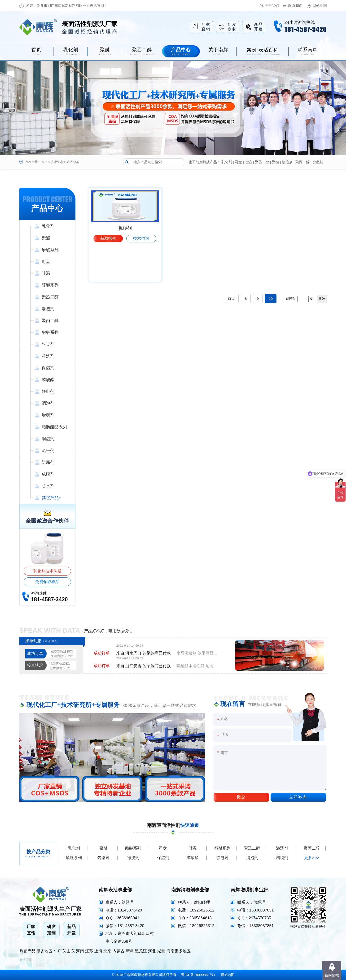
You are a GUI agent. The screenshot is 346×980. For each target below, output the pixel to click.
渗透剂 (287, 162)
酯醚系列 (74, 858)
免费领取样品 (47, 582)
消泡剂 (252, 858)
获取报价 (108, 275)
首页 (44, 162)
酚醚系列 (133, 848)
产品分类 (73, 162)
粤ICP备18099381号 (197, 975)
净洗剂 (133, 858)
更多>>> (312, 858)
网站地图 (320, 6)
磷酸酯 (193, 858)
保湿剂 (163, 858)
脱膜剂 (125, 265)
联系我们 (295, 6)
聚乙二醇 (262, 162)
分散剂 (318, 162)
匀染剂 (103, 858)
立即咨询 (298, 797)
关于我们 (272, 6)
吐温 (248, 162)
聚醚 (276, 162)
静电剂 (222, 858)
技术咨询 (141, 275)
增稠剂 (282, 858)
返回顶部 (332, 976)
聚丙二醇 (302, 162)
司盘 (238, 162)
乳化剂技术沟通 (47, 571)
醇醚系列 (223, 848)
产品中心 (57, 162)
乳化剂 (227, 162)
